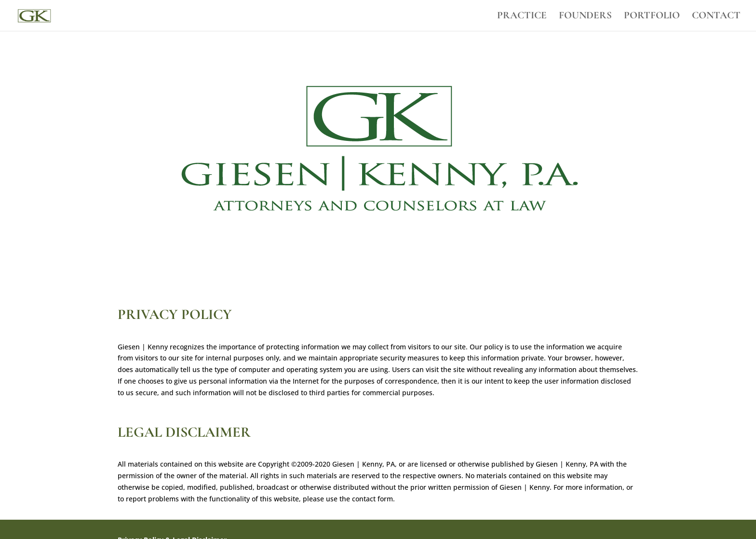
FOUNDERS (585, 17)
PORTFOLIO (652, 17)
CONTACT (716, 17)
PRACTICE (522, 17)
